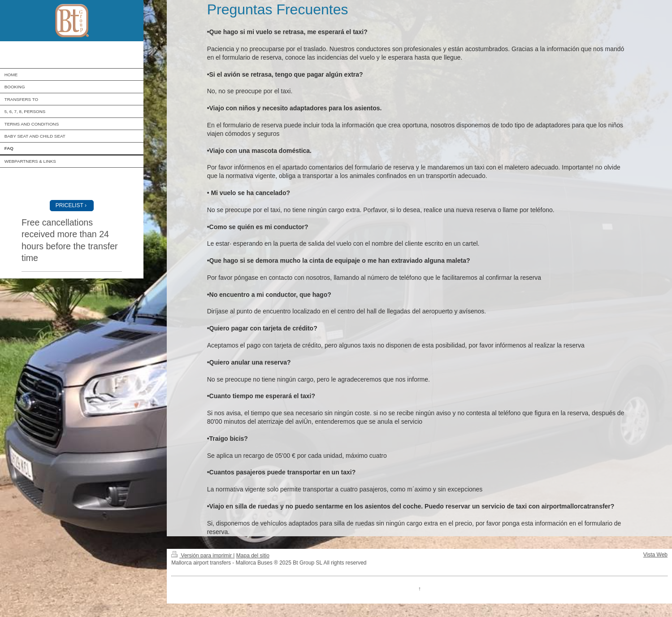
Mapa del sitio (253, 556)
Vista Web (655, 555)
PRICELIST (69, 205)
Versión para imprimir (202, 556)
